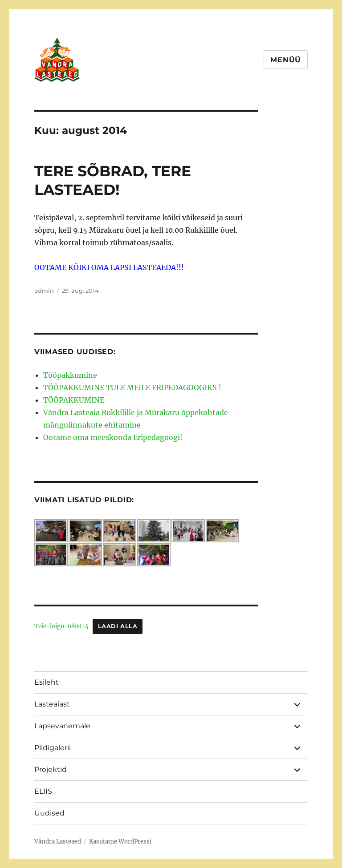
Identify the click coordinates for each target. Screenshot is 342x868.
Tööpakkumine (70, 375)
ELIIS (43, 791)
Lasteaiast (52, 704)
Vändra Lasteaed (58, 842)
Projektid (51, 769)
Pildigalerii (53, 748)
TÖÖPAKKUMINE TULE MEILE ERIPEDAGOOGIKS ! (132, 388)
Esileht (47, 682)
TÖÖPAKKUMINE (74, 400)
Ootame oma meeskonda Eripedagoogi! (113, 437)
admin (44, 291)
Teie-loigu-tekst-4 (61, 626)
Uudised (49, 813)
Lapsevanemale (62, 726)
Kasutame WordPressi (120, 842)
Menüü (286, 60)
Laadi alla (118, 626)
